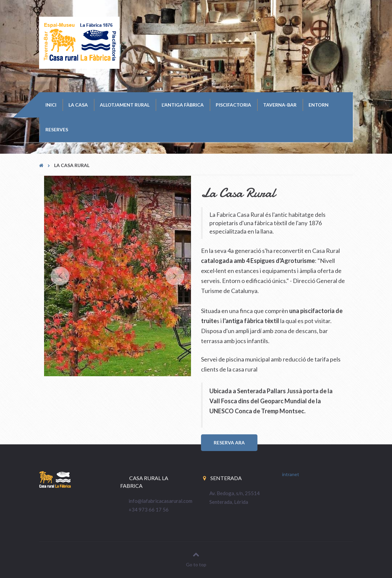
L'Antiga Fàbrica (183, 105)
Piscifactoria (233, 105)
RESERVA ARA (229, 443)
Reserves (57, 129)
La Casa (78, 105)
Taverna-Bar (280, 105)
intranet (291, 474)
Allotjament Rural (125, 105)
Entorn (319, 105)
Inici (51, 105)
